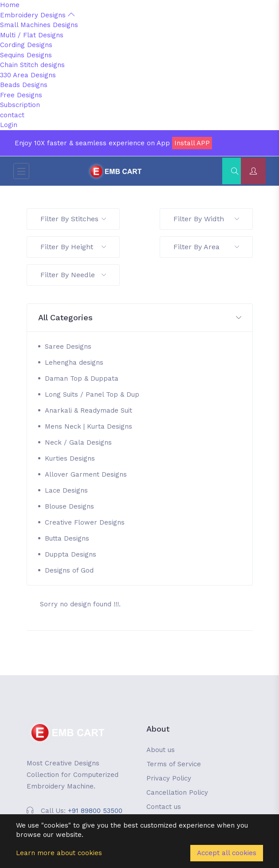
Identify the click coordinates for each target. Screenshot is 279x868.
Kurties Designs (70, 458)
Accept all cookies (227, 853)
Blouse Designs (69, 506)
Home (10, 5)
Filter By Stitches (73, 219)
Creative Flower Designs (85, 522)
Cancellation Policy (177, 792)
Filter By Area (206, 247)
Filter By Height (73, 247)
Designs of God (69, 570)
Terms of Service (174, 764)
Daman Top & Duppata (82, 378)
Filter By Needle (73, 275)
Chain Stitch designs (32, 65)
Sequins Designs (26, 55)
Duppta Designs (71, 554)
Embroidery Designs (37, 15)
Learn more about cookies (59, 853)
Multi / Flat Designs (32, 35)
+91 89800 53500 (95, 811)
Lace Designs (66, 490)
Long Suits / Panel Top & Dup (92, 394)
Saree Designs (68, 346)
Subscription (20, 105)
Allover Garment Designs (86, 474)
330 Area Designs (28, 75)
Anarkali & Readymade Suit (88, 410)
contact (12, 115)
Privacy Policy (169, 778)
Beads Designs (24, 85)
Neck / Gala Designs (78, 442)
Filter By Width (206, 219)
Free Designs (21, 95)
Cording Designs (26, 45)
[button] (140, 318)
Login (9, 125)
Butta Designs (67, 538)
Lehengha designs (74, 362)
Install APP (192, 143)
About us (161, 750)
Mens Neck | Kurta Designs (88, 426)
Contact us (164, 807)
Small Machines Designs (39, 25)
